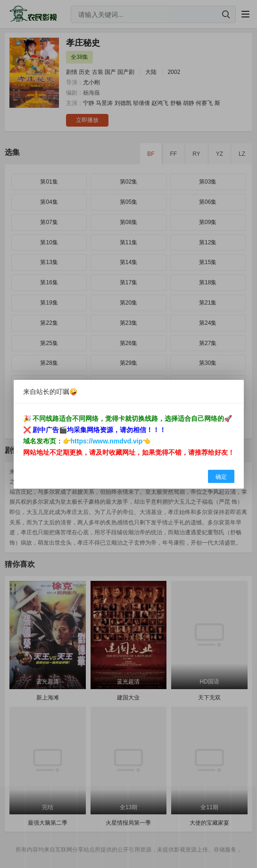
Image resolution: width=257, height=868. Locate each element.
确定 (221, 477)
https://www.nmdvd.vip (107, 441)
